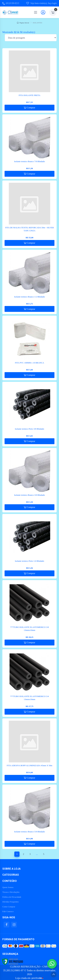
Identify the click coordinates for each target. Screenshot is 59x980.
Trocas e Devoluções (11, 892)
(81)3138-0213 (11, 3)
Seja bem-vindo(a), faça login (42, 3)
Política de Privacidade (12, 897)
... (37, 854)
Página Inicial (23, 23)
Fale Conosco (8, 911)
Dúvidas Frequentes (11, 902)
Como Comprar (9, 907)
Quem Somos (8, 887)
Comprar (29, 108)
